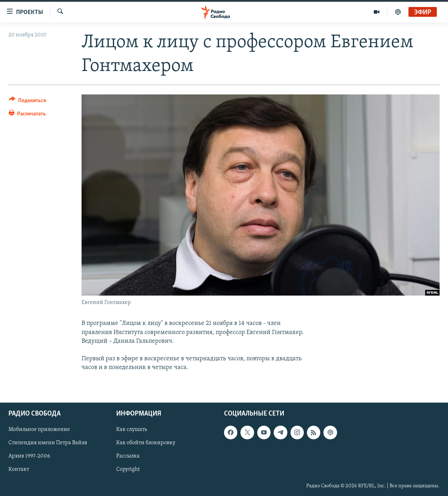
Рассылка (128, 456)
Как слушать (132, 430)
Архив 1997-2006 (29, 456)
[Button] (27, 102)
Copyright (128, 470)
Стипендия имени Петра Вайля (48, 443)
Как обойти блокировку (146, 443)
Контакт (19, 470)
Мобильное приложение (39, 430)
